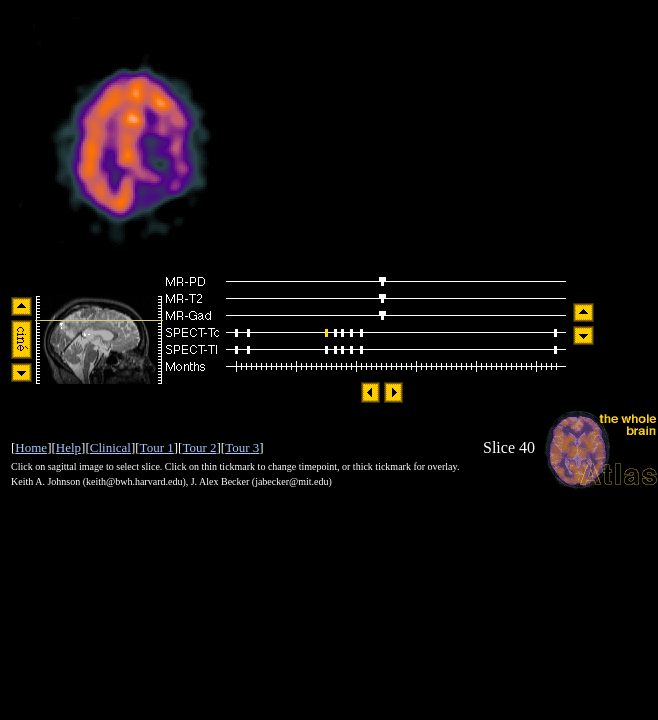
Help (68, 447)
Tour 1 (157, 447)
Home (31, 447)
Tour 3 (242, 447)
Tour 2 (199, 447)
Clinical (110, 447)
